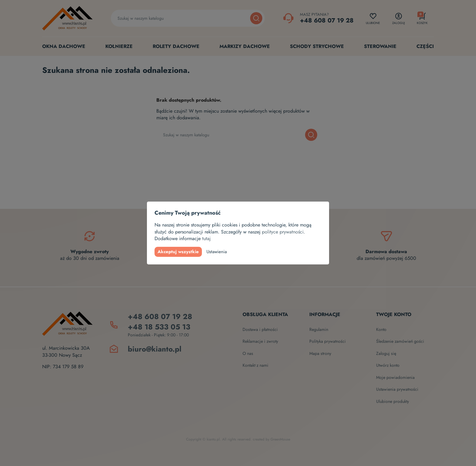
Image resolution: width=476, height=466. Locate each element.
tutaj (206, 238)
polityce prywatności (283, 232)
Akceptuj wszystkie (178, 252)
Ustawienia (217, 252)
